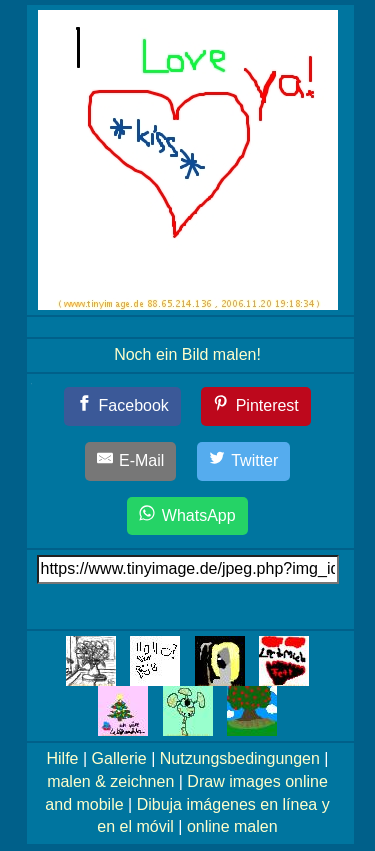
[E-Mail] (131, 461)
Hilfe (63, 758)
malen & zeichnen (110, 781)
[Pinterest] (256, 406)
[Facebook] (122, 406)
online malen (232, 826)
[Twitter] (244, 461)
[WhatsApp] (187, 516)
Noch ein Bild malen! (187, 354)
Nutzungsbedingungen (240, 758)
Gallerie (119, 758)
